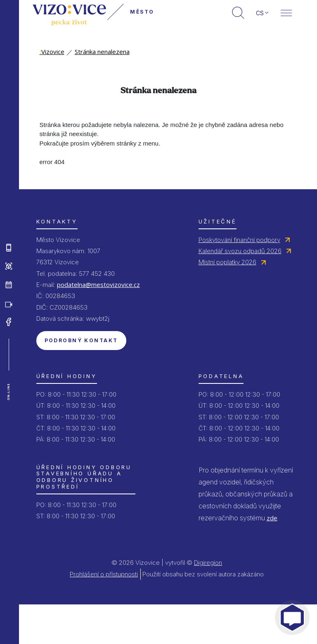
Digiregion (208, 563)
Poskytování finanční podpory (239, 240)
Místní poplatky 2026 (227, 262)
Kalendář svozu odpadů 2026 (240, 251)
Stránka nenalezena (102, 52)
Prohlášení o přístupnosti (104, 574)
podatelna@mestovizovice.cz (98, 284)
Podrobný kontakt (81, 340)
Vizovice (52, 52)
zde (272, 518)
